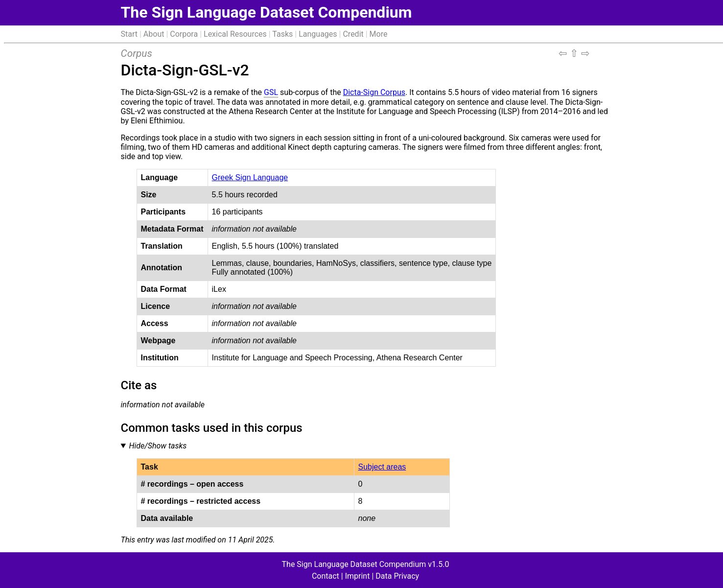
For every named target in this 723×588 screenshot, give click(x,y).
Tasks (282, 34)
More (379, 34)
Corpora (184, 34)
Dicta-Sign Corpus (374, 92)
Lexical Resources (235, 34)
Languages (318, 34)
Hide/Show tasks (158, 446)
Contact (326, 576)
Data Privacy (397, 576)
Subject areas (382, 467)
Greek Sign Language (250, 177)
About (154, 34)
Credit (353, 34)
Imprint (358, 576)
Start (129, 34)
